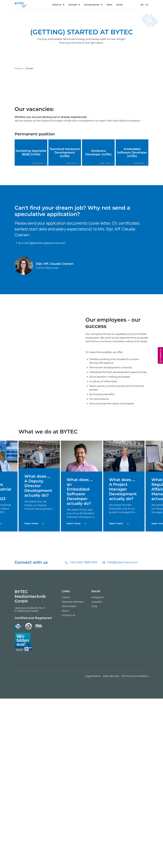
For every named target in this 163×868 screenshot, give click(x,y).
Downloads (69, 776)
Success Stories (92, 5)
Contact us (68, 785)
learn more (32, 693)
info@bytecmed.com (122, 732)
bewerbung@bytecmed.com (48, 335)
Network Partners (73, 771)
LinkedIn (97, 771)
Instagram (98, 767)
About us (57, 5)
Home (18, 68)
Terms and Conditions (135, 846)
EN (147, 5)
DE (142, 5)
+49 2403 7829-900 (83, 732)
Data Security (111, 846)
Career (120, 5)
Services (73, 5)
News (109, 5)
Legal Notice (93, 846)
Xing (94, 776)
